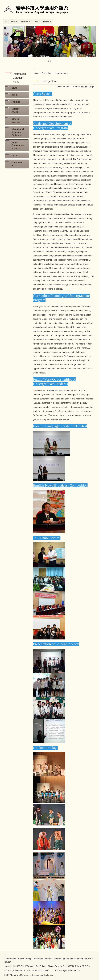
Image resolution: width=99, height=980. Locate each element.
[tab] (48, 61)
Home (14, 22)
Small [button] (77, 87)
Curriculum (46, 73)
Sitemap (25, 22)
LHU (36, 22)
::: (6, 22)
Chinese (46, 22)
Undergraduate (61, 73)
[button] (5, 28)
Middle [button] (84, 87)
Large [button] (91, 87)
